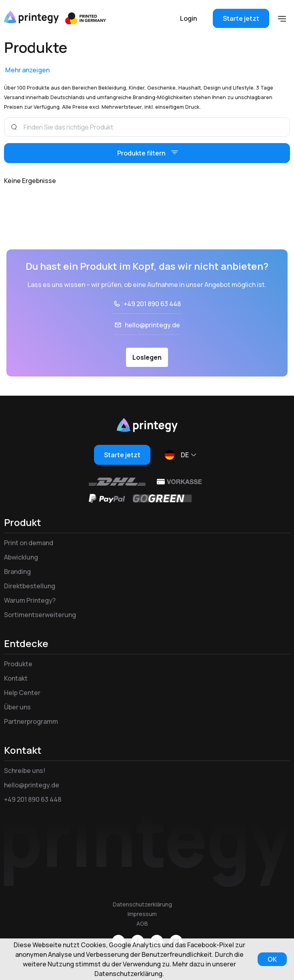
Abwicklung (21, 557)
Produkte (18, 664)
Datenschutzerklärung (142, 904)
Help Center (22, 693)
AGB (142, 923)
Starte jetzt (241, 18)
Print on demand (29, 543)
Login (189, 18)
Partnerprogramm (31, 721)
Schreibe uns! (25, 771)
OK (272, 959)
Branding (17, 572)
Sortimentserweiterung (40, 615)
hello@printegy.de (152, 325)
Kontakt (16, 678)
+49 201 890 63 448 (152, 304)
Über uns (17, 707)
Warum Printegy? (30, 600)
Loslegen (147, 357)
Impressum (142, 914)
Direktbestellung (30, 586)
